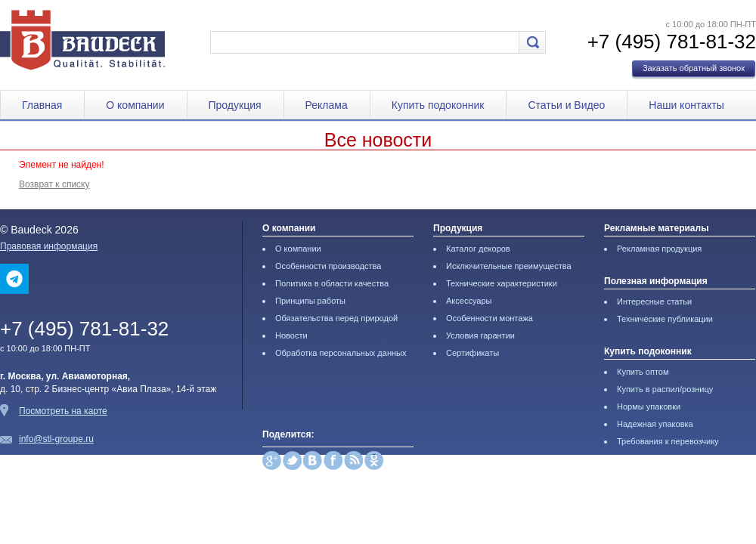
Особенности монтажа (490, 318)
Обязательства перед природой (336, 318)
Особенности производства (328, 266)
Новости (291, 335)
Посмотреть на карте (63, 411)
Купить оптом (643, 372)
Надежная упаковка (655, 424)
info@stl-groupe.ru (56, 439)
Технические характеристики (502, 283)
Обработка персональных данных (341, 353)
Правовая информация (49, 246)
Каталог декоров (478, 249)
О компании (135, 105)
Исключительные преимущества (509, 266)
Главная (42, 105)
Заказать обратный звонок (694, 68)
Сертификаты (472, 353)
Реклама (327, 105)
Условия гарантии (480, 335)
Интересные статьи (654, 301)
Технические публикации (665, 319)
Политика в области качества (332, 283)
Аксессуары (469, 301)
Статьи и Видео (566, 105)
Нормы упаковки (649, 406)
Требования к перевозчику (668, 441)
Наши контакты (686, 105)
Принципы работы (310, 301)
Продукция (235, 105)
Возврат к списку (54, 184)
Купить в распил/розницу (665, 389)
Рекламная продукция (659, 249)
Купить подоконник (438, 105)
